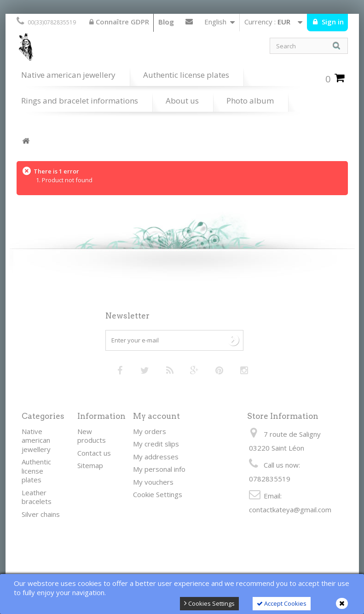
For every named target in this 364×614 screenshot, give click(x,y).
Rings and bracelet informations (80, 101)
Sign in (332, 22)
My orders (150, 431)
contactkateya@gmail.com (290, 510)
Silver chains (41, 514)
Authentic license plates (186, 75)
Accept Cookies (282, 603)
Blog (166, 22)
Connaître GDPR (119, 22)
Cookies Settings (209, 603)
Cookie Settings (158, 494)
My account (156, 416)
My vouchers (153, 482)
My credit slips (156, 444)
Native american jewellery (68, 75)
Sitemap (90, 465)
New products (92, 436)
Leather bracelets (37, 497)
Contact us (189, 23)
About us (182, 101)
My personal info (159, 469)
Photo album (250, 101)
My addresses (156, 457)
